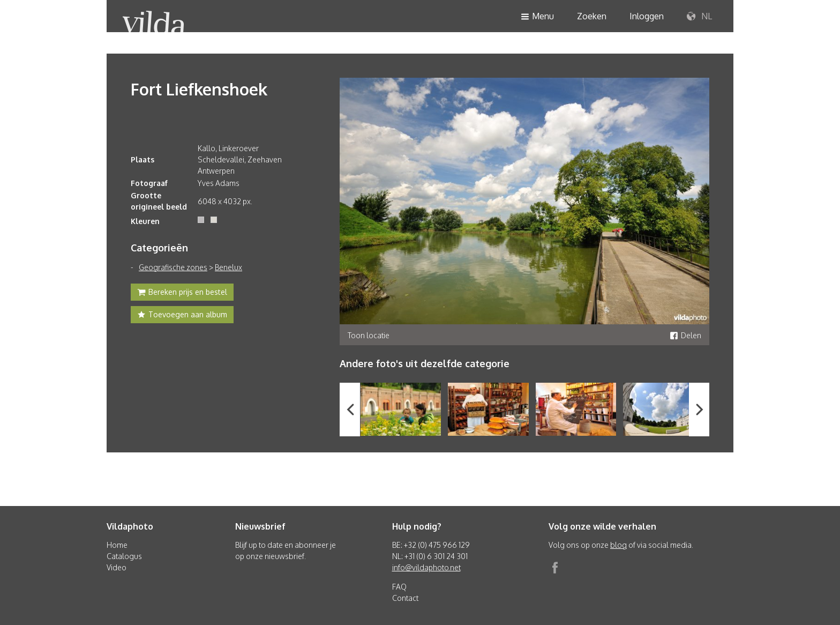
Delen (685, 335)
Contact (405, 598)
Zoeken (592, 16)
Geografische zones (173, 267)
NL (699, 17)
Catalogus (124, 556)
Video (117, 567)
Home (117, 545)
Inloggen (647, 16)
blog (618, 545)
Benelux (228, 267)
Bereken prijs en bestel (182, 293)
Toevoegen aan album (182, 316)
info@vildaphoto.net (426, 567)
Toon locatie (369, 335)
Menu (537, 17)
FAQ (399, 587)
